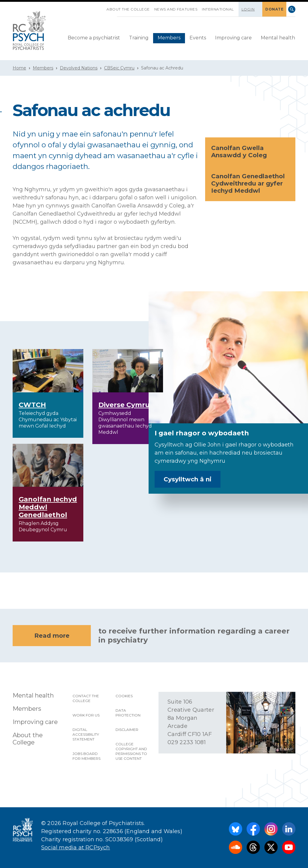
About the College (128, 9)
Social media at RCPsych (76, 848)
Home (19, 68)
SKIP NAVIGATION (102, 7)
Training (139, 38)
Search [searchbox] (292, 9)
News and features (176, 9)
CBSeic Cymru (119, 68)
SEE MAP (284, 749)
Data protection (128, 713)
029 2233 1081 (187, 742)
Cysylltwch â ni (188, 479)
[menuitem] (94, 38)
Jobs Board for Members (86, 756)
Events (198, 38)
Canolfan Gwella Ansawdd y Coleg (251, 152)
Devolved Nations (79, 68)
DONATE (274, 9)
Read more (52, 636)
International (218, 9)
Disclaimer (127, 730)
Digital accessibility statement (86, 734)
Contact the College (86, 698)
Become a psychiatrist (94, 38)
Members (169, 38)
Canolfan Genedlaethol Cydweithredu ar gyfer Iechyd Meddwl (251, 183)
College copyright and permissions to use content (131, 751)
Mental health (278, 38)
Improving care (233, 38)
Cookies (124, 696)
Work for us (86, 715)
